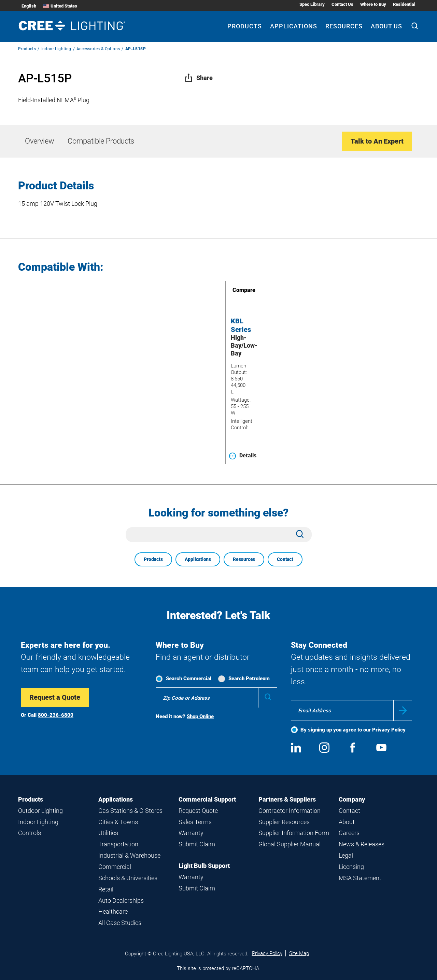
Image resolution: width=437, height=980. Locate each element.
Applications (198, 559)
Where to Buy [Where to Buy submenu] (373, 4)
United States (60, 6)
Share (199, 78)
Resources (244, 559)
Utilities (108, 833)
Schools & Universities (128, 878)
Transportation (118, 844)
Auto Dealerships (121, 901)
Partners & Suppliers (287, 799)
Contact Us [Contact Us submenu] (342, 4)
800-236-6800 (56, 715)
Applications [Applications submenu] (294, 26)
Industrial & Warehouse (129, 855)
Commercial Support (207, 799)
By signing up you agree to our (353, 730)
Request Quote (198, 811)
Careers (349, 833)
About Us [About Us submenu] (386, 26)
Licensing (351, 867)
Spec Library (312, 4)
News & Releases (362, 844)
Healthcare (113, 911)
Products (27, 49)
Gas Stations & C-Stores (130, 811)
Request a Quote (55, 697)
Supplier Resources (284, 822)
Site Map (299, 953)
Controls (30, 833)
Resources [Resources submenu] (344, 26)
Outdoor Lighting (40, 811)
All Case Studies (120, 923)
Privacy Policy (389, 730)
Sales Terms (195, 822)
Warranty (191, 833)
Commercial (115, 867)
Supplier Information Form (294, 833)
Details (243, 456)
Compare (234, 290)
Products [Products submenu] (245, 26)
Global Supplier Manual (290, 844)
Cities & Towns (118, 822)
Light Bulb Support (204, 866)
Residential (404, 4)
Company (352, 799)
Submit (403, 710)
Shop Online (200, 716)
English (29, 6)
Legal (346, 855)
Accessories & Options (98, 49)
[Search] (415, 27)
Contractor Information (290, 811)
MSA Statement (360, 878)
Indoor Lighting (56, 49)
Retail (106, 889)
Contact (285, 559)
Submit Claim (197, 844)
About (347, 822)
